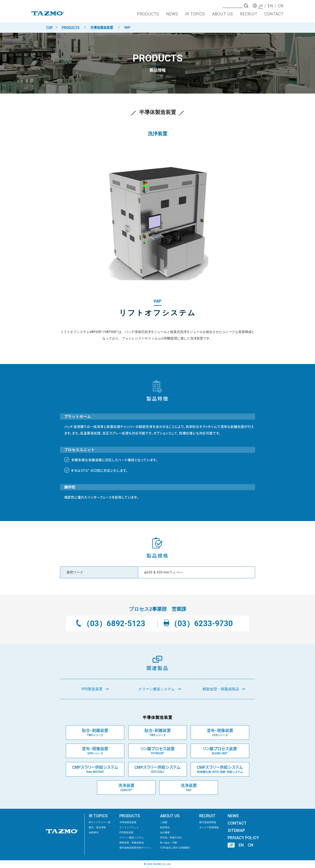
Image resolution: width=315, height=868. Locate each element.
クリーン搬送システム (132, 838)
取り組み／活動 (169, 843)
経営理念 (165, 827)
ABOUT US (222, 15)
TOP (49, 27)
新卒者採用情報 (208, 822)
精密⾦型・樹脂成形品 (132, 843)
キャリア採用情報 (209, 827)
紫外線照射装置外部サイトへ (135, 848)
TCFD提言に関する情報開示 (175, 848)
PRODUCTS (148, 15)
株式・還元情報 (97, 827)
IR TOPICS (195, 15)
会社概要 (165, 832)
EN (241, 845)
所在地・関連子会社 (171, 838)
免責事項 (94, 832)
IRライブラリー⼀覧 (100, 822)
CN (251, 845)
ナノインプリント (129, 827)
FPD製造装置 (126, 832)
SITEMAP (236, 830)
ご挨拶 (164, 822)
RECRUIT (249, 15)
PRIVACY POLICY (243, 838)
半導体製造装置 (102, 27)
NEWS (172, 15)
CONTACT (274, 15)
